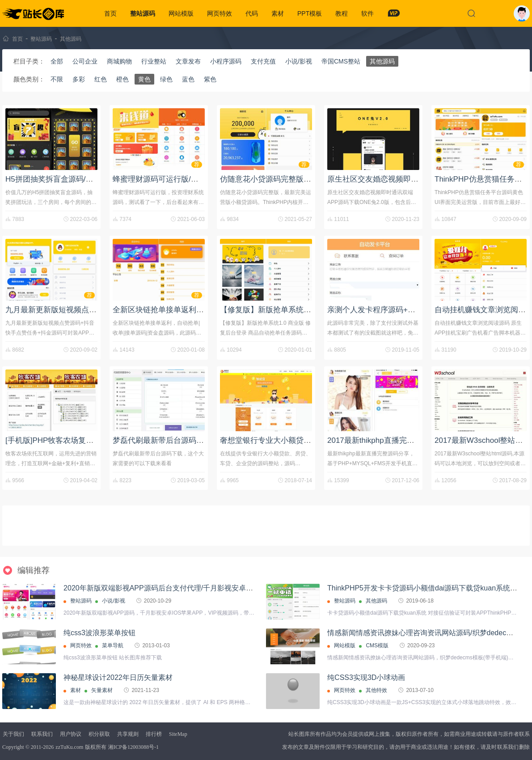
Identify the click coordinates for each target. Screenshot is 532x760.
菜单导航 (113, 645)
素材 (278, 13)
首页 (110, 13)
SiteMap (178, 734)
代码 (252, 13)
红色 (101, 79)
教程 (342, 13)
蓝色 (188, 79)
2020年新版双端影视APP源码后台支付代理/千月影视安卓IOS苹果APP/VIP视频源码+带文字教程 (216, 588)
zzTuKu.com (69, 747)
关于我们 (13, 734)
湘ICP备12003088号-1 (133, 747)
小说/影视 (299, 61)
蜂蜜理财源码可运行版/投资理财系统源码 (182, 179)
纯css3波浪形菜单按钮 (99, 633)
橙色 (122, 79)
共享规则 (128, 734)
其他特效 (376, 690)
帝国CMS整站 (341, 61)
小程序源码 (226, 61)
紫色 (210, 79)
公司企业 (85, 61)
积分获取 (99, 734)
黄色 (144, 79)
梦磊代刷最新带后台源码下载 (162, 440)
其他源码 (71, 39)
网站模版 (181, 13)
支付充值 (263, 61)
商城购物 (119, 61)
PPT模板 (310, 13)
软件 (367, 13)
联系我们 (42, 734)
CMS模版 (377, 645)
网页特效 (220, 13)
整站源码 (143, 13)
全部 (57, 61)
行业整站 (154, 61)
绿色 (166, 79)
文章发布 (188, 61)
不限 (57, 79)
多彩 (79, 79)
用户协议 (71, 734)
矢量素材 (102, 690)
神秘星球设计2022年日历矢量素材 (118, 677)
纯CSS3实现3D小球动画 (366, 677)
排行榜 (154, 734)
